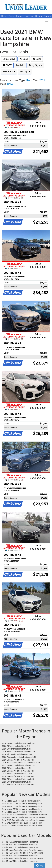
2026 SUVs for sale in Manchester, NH (19, 752)
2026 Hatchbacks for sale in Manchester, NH (21, 763)
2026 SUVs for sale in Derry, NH (16, 746)
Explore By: (9, 59)
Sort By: (25, 71)
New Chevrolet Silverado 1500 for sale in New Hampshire (22, 823)
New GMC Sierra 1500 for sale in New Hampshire (24, 817)
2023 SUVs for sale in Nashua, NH (17, 782)
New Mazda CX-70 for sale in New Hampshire (22, 812)
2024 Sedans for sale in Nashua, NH (18, 776)
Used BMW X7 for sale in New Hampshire (20, 856)
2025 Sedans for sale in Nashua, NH (18, 771)
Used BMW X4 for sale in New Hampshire (20, 861)
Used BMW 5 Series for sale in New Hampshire (22, 853)
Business (29, 16)
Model (20, 65)
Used (24, 59)
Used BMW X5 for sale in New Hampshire (20, 845)
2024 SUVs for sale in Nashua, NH (17, 774)
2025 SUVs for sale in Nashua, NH (17, 768)
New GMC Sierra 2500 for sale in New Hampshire (24, 820)
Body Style (36, 65)
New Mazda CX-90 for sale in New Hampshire (22, 806)
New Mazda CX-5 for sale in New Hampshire (21, 801)
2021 (37, 59)
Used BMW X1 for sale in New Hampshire (20, 847)
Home (4, 16)
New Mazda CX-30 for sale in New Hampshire (22, 809)
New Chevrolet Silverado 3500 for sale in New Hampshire (22, 826)
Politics (20, 16)
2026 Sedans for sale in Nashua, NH (18, 760)
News (12, 16)
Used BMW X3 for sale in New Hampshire (20, 842)
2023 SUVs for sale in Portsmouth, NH (19, 779)
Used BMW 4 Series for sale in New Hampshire (22, 858)
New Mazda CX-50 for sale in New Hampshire (22, 804)
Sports (39, 16)
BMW (7, 65)
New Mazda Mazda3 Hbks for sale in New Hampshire (25, 815)
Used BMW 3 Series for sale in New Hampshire (22, 850)
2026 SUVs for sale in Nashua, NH (17, 749)
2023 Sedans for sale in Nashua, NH (18, 785)
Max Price (9, 71)
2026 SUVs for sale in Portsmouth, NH (19, 743)
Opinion (47, 16)
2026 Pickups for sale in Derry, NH (17, 754)
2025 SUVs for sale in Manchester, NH (19, 765)
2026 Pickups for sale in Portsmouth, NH (20, 757)
